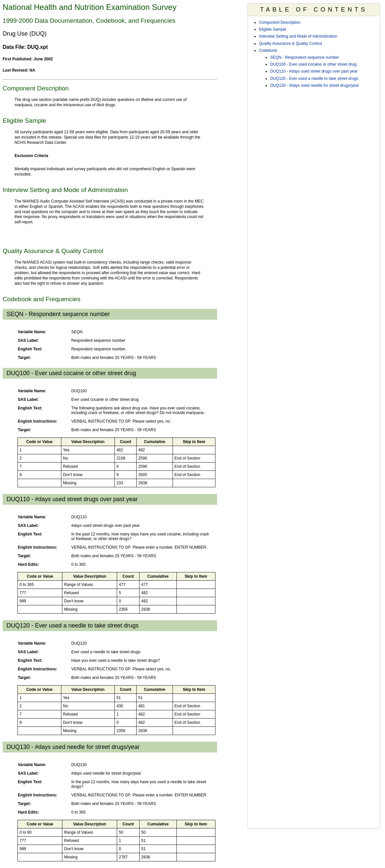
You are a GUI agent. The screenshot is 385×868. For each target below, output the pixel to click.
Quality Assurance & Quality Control (290, 44)
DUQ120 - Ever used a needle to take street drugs (314, 79)
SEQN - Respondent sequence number (305, 57)
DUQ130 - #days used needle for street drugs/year (315, 85)
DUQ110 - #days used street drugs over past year (314, 71)
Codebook (268, 50)
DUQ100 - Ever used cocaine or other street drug (313, 64)
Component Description (280, 22)
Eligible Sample (273, 29)
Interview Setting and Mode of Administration (298, 36)
